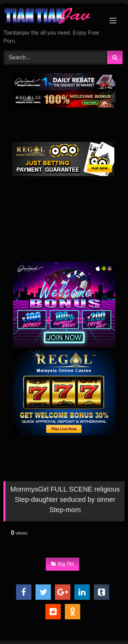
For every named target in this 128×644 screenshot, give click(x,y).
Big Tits (63, 564)
